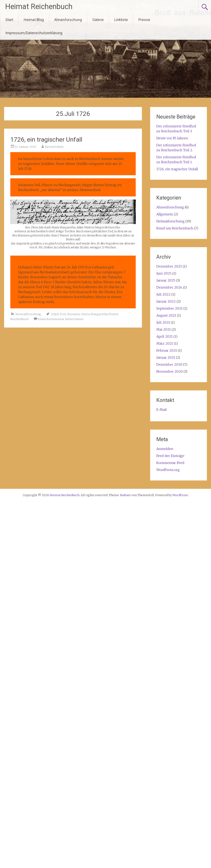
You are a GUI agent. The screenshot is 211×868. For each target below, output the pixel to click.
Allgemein (165, 214)
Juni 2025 (164, 273)
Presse (144, 20)
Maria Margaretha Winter (100, 314)
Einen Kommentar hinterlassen (61, 319)
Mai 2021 (164, 329)
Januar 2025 (166, 280)
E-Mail (161, 410)
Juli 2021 (163, 322)
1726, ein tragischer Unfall (46, 139)
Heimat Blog (34, 20)
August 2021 (166, 315)
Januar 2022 (166, 301)
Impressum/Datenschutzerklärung (34, 33)
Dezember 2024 (169, 287)
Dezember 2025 (169, 266)
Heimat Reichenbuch (39, 7)
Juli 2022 (163, 294)
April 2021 (164, 336)
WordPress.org (168, 470)
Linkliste (121, 20)
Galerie (98, 20)
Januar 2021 (166, 357)
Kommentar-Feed (170, 463)
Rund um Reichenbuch (175, 228)
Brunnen (74, 314)
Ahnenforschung (68, 20)
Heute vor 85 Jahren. (172, 138)
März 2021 (165, 343)
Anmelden (165, 449)
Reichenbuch (19, 319)
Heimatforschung (28, 314)
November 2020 (170, 371)
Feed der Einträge (170, 456)
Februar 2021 (167, 350)
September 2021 (169, 308)
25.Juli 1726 (59, 314)
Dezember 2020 (169, 364)
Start (9, 20)
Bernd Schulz (54, 147)
